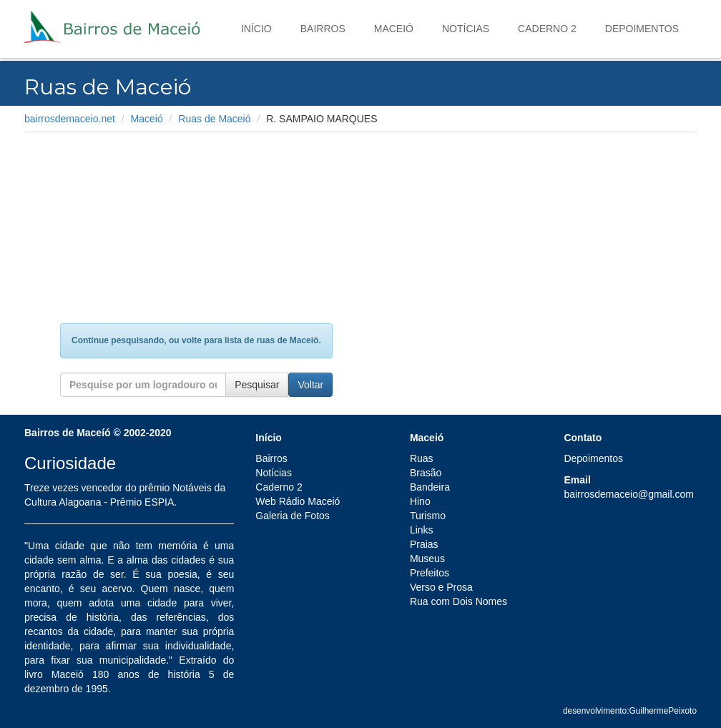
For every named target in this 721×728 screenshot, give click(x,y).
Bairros (323, 29)
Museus (427, 559)
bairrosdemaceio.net (70, 119)
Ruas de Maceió (214, 119)
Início (256, 29)
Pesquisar (257, 385)
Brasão (426, 473)
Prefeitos (430, 573)
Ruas (422, 458)
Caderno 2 (547, 29)
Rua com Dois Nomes (458, 601)
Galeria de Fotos (293, 516)
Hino (420, 501)
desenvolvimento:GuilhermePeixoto (630, 711)
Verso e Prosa (441, 587)
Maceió (394, 29)
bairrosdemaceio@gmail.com (629, 494)
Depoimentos (642, 29)
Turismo (428, 516)
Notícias (466, 29)
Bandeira (430, 487)
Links (422, 530)
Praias (424, 544)
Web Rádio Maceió (298, 501)
